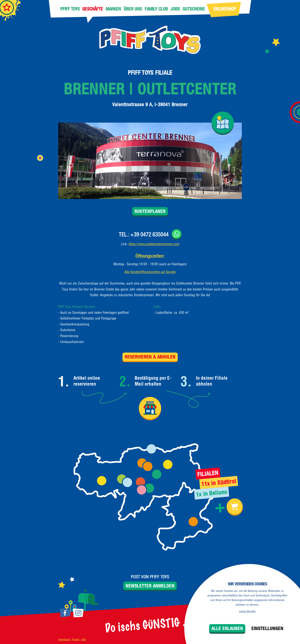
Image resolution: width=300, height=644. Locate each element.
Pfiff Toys (70, 9)
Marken (113, 9)
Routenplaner (150, 211)
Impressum (64, 639)
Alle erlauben (227, 628)
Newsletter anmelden (150, 586)
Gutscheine (194, 9)
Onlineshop (225, 9)
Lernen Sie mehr (247, 611)
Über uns (133, 9)
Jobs (175, 9)
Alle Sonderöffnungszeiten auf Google (150, 272)
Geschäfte (93, 9)
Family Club (156, 9)
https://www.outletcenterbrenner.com (154, 244)
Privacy (76, 639)
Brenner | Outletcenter (150, 89)
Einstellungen (267, 628)
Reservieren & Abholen (150, 357)
